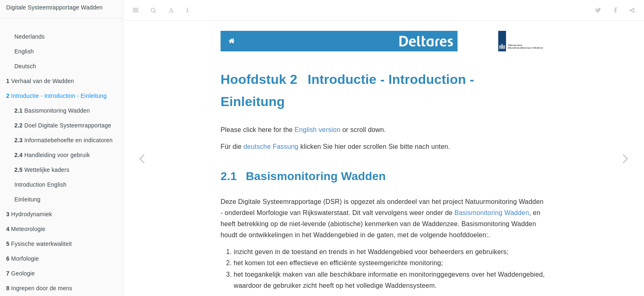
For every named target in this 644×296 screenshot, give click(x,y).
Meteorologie (26, 229)
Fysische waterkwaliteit (39, 244)
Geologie (21, 273)
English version (317, 130)
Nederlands (30, 37)
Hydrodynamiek (29, 214)
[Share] (632, 10)
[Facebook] (615, 10)
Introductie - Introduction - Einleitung (56, 96)
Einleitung (28, 199)
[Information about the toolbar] (187, 10)
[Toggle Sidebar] (136, 10)
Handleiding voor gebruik (52, 155)
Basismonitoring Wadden (52, 111)
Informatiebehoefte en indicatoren (63, 140)
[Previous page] (142, 158)
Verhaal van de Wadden (40, 81)
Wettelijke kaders (42, 170)
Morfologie (22, 259)
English (24, 51)
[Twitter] (598, 10)
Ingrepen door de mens (39, 288)
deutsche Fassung (271, 147)
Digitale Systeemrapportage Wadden (54, 7)
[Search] (153, 10)
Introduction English (40, 185)
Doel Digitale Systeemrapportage (63, 125)
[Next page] (626, 158)
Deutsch (25, 66)
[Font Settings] (171, 10)
